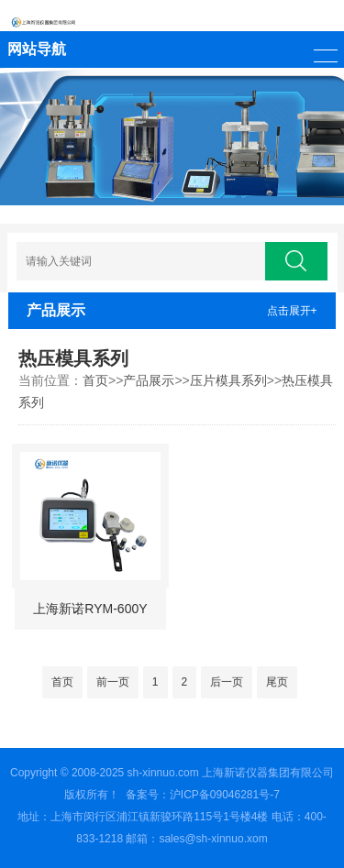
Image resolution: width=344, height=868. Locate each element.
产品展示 (149, 380)
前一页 (113, 682)
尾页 (277, 682)
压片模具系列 (228, 380)
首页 (95, 380)
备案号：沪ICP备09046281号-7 (203, 795)
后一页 (227, 682)
